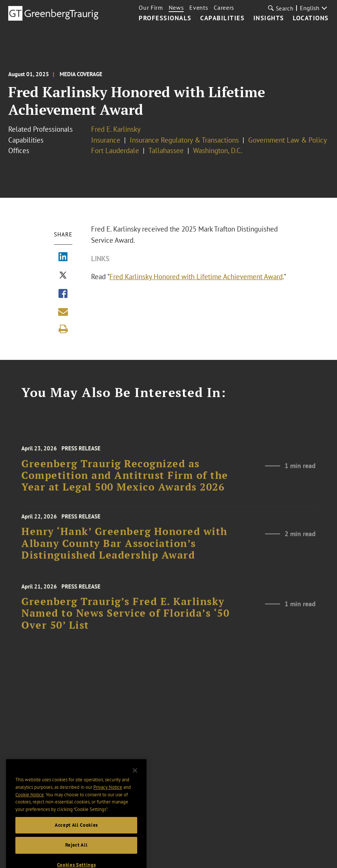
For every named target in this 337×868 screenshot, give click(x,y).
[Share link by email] (63, 312)
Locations (311, 18)
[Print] (63, 329)
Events (199, 8)
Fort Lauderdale (115, 150)
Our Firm (151, 8)
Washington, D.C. (218, 150)
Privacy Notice (108, 799)
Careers (224, 8)
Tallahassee (166, 150)
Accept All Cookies (76, 837)
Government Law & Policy (288, 140)
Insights (269, 18)
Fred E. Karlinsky (116, 129)
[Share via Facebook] (63, 294)
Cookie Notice (30, 806)
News (176, 8)
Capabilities (222, 18)
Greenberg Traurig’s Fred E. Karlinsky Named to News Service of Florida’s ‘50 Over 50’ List (125, 621)
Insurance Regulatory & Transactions (184, 140)
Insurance (106, 140)
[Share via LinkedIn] (63, 257)
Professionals (165, 18)
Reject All (76, 857)
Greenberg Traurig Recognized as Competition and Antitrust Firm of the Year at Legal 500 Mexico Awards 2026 (125, 483)
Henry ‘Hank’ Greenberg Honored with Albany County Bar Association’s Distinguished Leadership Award (124, 549)
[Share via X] (63, 276)
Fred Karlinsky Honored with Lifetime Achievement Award (196, 277)
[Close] (135, 782)
